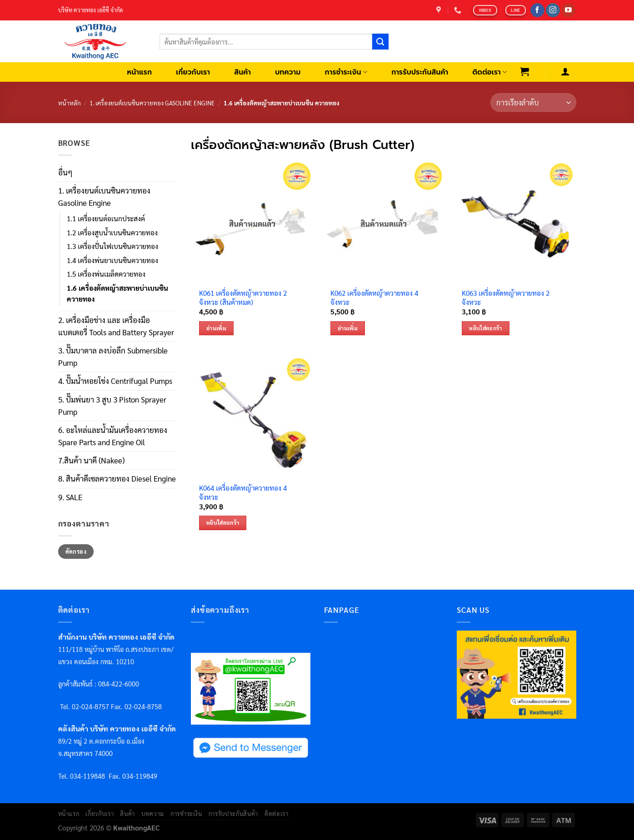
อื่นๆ (65, 172)
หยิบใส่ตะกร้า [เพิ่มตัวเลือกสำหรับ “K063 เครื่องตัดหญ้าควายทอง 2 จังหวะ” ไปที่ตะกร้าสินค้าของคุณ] (486, 328)
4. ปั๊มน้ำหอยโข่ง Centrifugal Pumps (115, 381)
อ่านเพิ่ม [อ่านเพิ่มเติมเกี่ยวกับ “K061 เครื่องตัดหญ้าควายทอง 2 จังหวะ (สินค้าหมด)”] (216, 328)
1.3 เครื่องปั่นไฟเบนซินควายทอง (112, 246)
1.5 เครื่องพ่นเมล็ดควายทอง (106, 274)
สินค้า (242, 72)
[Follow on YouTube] (568, 10)
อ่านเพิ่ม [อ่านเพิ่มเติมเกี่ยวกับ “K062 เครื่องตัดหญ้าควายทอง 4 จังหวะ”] (348, 328)
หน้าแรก (140, 72)
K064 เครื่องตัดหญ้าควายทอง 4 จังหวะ (243, 493)
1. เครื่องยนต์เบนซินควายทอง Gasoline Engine (152, 103)
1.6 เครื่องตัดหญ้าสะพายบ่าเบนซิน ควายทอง (117, 293)
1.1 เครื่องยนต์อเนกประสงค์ (106, 219)
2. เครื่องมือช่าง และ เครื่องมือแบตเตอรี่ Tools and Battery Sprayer (116, 326)
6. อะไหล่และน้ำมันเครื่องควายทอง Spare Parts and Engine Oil (113, 436)
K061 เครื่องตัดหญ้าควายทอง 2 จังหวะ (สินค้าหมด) (243, 298)
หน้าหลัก (70, 103)
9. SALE (70, 497)
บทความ (288, 72)
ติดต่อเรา (489, 72)
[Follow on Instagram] (553, 10)
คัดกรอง (76, 552)
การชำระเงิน (346, 72)
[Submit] (380, 42)
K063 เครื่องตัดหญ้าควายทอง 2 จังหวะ (506, 298)
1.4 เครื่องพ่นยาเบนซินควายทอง (112, 260)
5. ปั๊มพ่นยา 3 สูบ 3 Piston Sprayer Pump (112, 405)
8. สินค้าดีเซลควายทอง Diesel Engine (117, 478)
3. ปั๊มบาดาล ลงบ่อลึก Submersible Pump (113, 356)
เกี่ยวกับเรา (193, 72)
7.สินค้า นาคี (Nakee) (91, 460)
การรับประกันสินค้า (420, 72)
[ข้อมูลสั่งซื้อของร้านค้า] (533, 102)
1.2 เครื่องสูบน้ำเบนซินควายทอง (112, 233)
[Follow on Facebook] (537, 10)
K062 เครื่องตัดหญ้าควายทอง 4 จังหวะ (374, 298)
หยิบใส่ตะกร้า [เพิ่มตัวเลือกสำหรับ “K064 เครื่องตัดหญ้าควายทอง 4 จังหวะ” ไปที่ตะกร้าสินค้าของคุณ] (223, 522)
